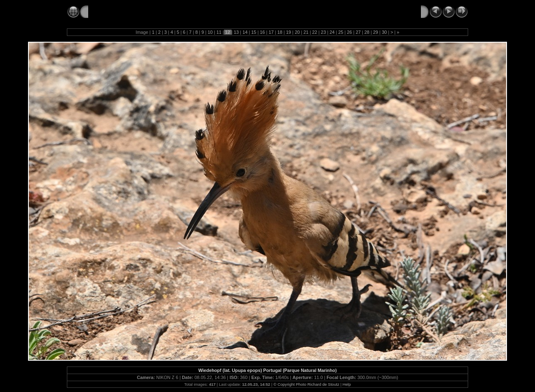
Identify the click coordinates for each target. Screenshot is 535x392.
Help (347, 384)
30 (384, 32)
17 (271, 32)
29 (376, 32)
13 (236, 32)
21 (306, 32)
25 (341, 32)
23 (324, 32)
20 (297, 32)
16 (262, 32)
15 (254, 32)
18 (280, 32)
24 (332, 32)
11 (219, 32)
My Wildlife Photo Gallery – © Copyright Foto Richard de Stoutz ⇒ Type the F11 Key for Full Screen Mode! (239, 11)
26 (349, 32)
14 (245, 32)
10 (210, 32)
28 (367, 32)
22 (315, 32)
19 (288, 32)
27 (358, 32)
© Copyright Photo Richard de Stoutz (306, 384)
